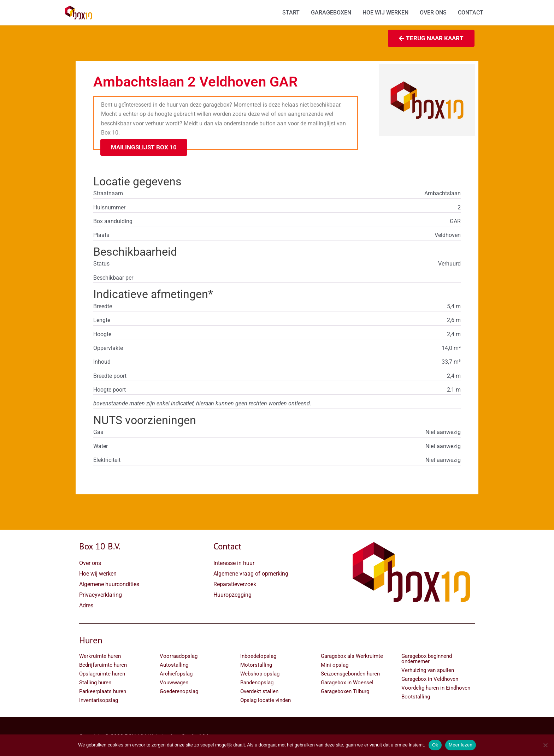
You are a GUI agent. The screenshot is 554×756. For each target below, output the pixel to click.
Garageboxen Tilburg (345, 691)
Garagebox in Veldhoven (430, 679)
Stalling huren (95, 683)
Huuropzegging (232, 595)
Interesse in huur (234, 563)
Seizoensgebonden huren (350, 674)
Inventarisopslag (99, 700)
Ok (435, 745)
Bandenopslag (257, 683)
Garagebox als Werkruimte (352, 656)
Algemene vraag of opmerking (251, 574)
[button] (144, 147)
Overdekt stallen (259, 691)
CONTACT (471, 13)
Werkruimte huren (100, 656)
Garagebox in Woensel (347, 683)
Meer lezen (461, 745)
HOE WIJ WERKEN (385, 13)
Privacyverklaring (101, 595)
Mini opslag (335, 665)
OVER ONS (433, 13)
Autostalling (174, 665)
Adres (86, 605)
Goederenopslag (179, 691)
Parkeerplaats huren (103, 691)
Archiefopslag (176, 674)
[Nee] (545, 745)
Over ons (90, 563)
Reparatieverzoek (235, 584)
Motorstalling (256, 665)
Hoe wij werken (98, 574)
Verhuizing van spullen (428, 670)
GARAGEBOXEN (331, 13)
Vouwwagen (174, 683)
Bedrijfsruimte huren (103, 665)
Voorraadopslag (179, 656)
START (291, 13)
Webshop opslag (260, 674)
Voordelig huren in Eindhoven (436, 688)
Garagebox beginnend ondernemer (427, 659)
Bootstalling (416, 697)
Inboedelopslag (258, 656)
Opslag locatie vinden (266, 700)
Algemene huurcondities (109, 584)
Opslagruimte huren (102, 674)
